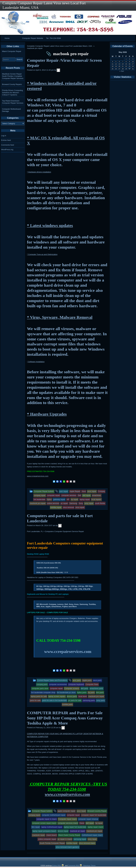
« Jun (122, 71)
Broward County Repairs (12, 84)
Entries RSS (57, 865)
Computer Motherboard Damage (11, 110)
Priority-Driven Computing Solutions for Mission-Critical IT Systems (12, 93)
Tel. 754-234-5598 (54, 38)
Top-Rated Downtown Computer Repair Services (13, 102)
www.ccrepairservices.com (38, 476)
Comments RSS (74, 865)
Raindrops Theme (89, 865)
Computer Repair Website (33, 38)
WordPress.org (7, 150)
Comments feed (8, 145)
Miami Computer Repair (12, 51)
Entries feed (6, 140)
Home (7, 38)
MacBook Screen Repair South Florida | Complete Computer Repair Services (13, 76)
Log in (4, 136)
